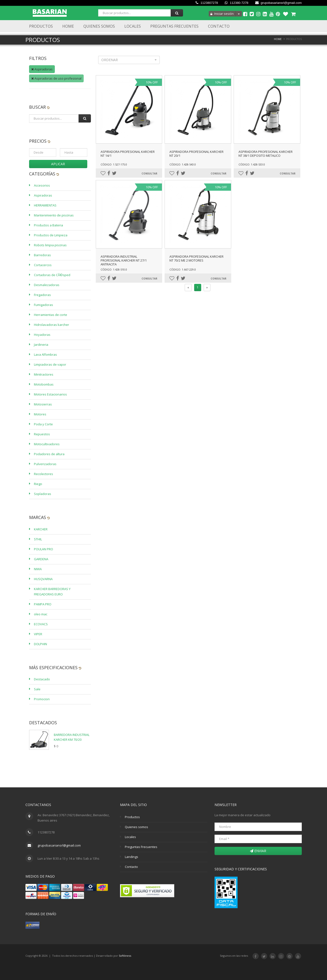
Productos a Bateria (48, 225)
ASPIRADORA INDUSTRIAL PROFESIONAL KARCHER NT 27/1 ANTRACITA (124, 260)
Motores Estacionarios (50, 394)
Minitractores (44, 374)
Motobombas (44, 384)
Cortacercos (43, 265)
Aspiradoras (42, 69)
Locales (133, 26)
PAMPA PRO (43, 604)
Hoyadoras (42, 335)
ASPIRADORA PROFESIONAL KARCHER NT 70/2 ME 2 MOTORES (196, 258)
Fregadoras (42, 295)
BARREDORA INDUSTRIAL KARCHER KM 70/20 (72, 737)
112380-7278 (236, 3)
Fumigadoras (44, 305)
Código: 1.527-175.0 (114, 164)
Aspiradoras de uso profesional (56, 78)
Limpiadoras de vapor (50, 364)
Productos (41, 26)
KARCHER (41, 529)
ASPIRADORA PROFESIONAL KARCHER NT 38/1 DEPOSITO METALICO (266, 154)
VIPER (38, 634)
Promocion (42, 699)
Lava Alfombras (45, 354)
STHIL (38, 539)
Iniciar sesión (222, 14)
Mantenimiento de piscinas (54, 215)
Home (68, 26)
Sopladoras (43, 494)
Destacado (42, 679)
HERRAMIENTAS (45, 205)
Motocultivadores (47, 444)
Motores (40, 414)
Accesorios (42, 185)
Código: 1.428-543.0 (183, 164)
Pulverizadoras (45, 464)
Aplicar (58, 164)
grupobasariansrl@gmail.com (279, 3)
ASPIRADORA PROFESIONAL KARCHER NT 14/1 (128, 154)
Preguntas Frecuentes (174, 26)
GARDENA (41, 559)
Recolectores (44, 474)
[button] (129, 60)
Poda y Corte (43, 424)
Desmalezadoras (47, 285)
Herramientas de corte (51, 315)
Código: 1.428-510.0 (114, 269)
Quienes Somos (99, 26)
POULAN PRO (44, 549)
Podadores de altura (49, 454)
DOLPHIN (40, 644)
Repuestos (42, 434)
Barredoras (42, 255)
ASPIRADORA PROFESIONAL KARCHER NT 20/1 (196, 154)
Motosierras (43, 404)
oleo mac (41, 614)
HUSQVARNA (43, 579)
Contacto (219, 26)
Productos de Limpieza (51, 235)
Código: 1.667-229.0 (183, 269)
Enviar (258, 851)
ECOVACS (41, 624)
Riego (38, 484)
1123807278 (207, 3)
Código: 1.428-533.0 (252, 164)
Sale (37, 689)
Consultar (149, 173)
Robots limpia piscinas (50, 245)
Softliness (125, 956)
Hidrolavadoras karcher (52, 325)
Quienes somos (136, 827)
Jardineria (41, 345)
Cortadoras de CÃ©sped (52, 275)
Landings (132, 857)
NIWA (38, 569)
